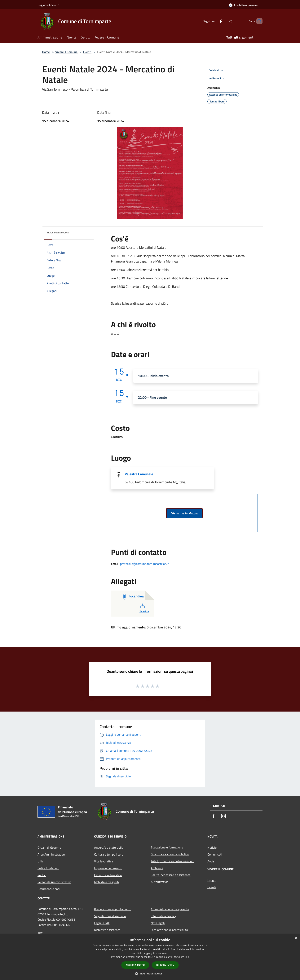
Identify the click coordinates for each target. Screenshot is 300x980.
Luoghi (212, 880)
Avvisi (211, 861)
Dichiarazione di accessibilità (169, 930)
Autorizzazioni (160, 882)
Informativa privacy (163, 916)
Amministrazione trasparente (170, 909)
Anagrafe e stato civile (109, 847)
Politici (42, 875)
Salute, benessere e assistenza (171, 875)
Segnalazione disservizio (110, 916)
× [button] (296, 938)
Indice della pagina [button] (58, 233)
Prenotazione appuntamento (113, 909)
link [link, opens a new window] (187, 957)
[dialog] (150, 957)
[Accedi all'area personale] (243, 5)
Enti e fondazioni (48, 868)
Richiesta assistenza (107, 930)
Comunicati (215, 854)
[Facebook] (214, 21)
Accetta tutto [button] (135, 965)
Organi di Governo (49, 847)
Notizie (212, 847)
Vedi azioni (217, 78)
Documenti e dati (49, 889)
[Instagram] (224, 21)
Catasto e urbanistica (108, 875)
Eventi (87, 52)
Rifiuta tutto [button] (165, 965)
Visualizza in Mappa (184, 513)
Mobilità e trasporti (107, 882)
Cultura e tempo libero (109, 854)
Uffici (41, 861)
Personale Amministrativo (54, 882)
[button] (150, 973)
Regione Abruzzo (48, 5)
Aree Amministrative (51, 854)
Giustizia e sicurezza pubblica (170, 854)
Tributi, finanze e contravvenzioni (172, 861)
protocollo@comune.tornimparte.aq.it (144, 564)
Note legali (158, 923)
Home (46, 52)
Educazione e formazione (167, 847)
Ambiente (157, 868)
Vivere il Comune (67, 52)
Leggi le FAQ (102, 923)
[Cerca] (258, 21)
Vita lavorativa (104, 861)
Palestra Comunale (139, 474)
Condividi (217, 70)
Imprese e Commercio (108, 868)
